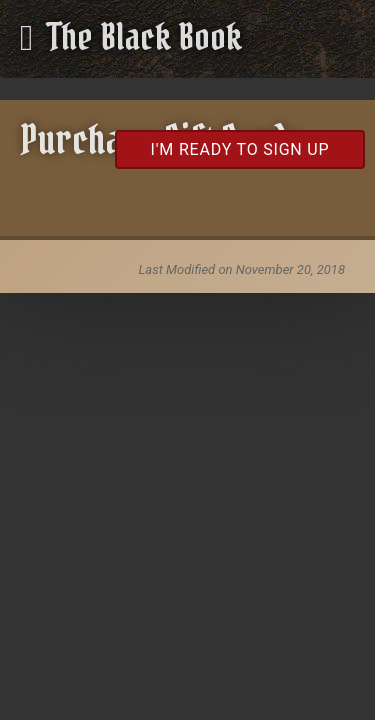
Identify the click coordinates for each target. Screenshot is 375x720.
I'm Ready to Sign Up (240, 149)
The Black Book (145, 37)
